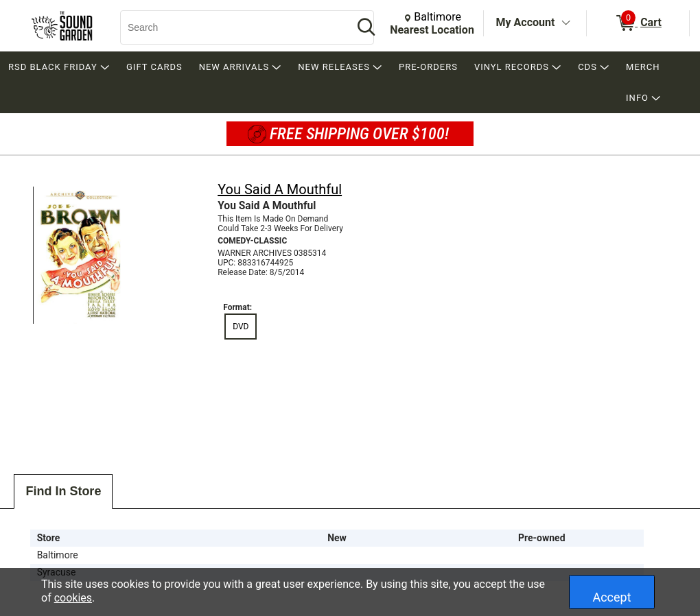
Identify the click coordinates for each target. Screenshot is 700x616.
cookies (73, 598)
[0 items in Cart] (638, 23)
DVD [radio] (241, 327)
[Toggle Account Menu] (565, 23)
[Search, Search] (230, 27)
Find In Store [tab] (63, 491)
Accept (611, 597)
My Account (526, 22)
